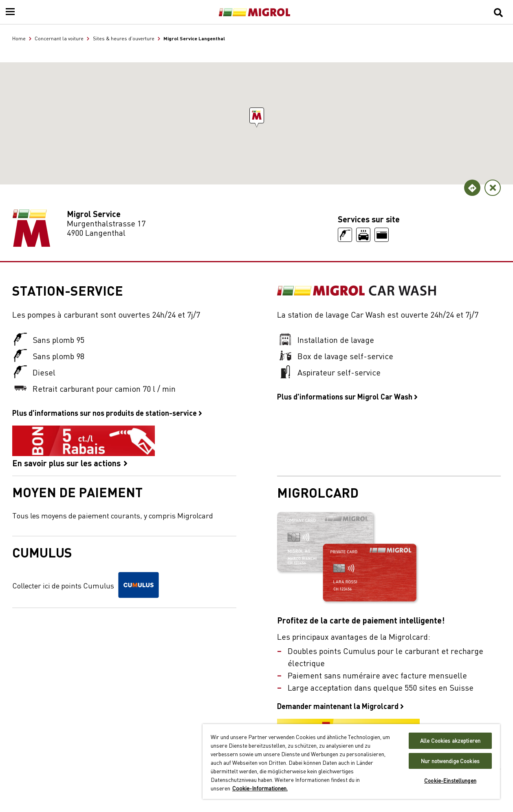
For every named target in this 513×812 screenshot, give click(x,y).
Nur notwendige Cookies (450, 761)
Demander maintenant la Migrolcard (340, 706)
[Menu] (10, 12)
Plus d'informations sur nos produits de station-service (107, 413)
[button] (257, 115)
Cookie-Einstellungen (450, 780)
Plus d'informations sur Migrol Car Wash (347, 396)
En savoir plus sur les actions (84, 447)
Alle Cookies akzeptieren (450, 741)
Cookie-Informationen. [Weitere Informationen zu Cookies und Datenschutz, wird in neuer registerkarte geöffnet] (260, 788)
